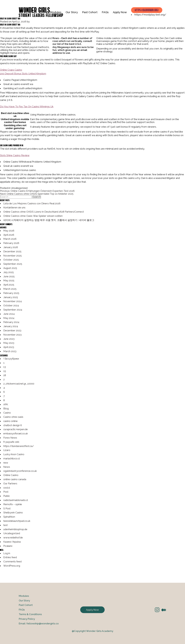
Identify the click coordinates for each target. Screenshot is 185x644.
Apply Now (120, 12)
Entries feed (10, 557)
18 (5, 375)
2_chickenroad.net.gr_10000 (19, 384)
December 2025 (12, 251)
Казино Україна (12, 542)
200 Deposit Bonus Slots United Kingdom (23, 74)
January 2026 (11, 247)
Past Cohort (90, 12)
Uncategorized (12, 533)
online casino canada (15, 479)
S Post (7, 508)
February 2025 (11, 293)
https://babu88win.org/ (147, 10)
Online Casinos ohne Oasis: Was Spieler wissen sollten (33, 216)
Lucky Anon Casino (14, 454)
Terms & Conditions (30, 614)
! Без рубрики (11, 359)
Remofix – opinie (13, 504)
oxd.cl (7, 488)
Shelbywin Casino (13, 513)
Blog (6, 408)
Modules (56, 12)
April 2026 (9, 235)
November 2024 (13, 301)
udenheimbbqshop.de (15, 529)
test (5, 525)
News (7, 467)
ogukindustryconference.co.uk (20, 471)
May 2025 (9, 280)
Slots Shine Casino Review (15, 155)
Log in (7, 553)
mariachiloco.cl (12, 458)
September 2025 (13, 264)
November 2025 (13, 256)
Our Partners (10, 483)
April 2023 (9, 347)
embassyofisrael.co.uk (16, 433)
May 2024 (9, 318)
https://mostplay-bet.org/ (150, 15)
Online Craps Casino (11, 70)
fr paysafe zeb (11, 442)
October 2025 (11, 260)
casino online (10, 421)
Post (6, 492)
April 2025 (9, 285)
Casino (7, 413)
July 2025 (9, 272)
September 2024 (13, 310)
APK (6, 404)
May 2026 (9, 231)
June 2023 (9, 339)
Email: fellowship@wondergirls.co (39, 623)
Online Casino (11, 475)
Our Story (72, 12)
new (6, 463)
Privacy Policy (27, 619)
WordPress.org (12, 566)
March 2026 (10, 239)
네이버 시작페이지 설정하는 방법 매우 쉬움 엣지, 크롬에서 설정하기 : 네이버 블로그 (49, 220)
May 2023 (9, 343)
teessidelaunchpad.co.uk (17, 521)
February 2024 (11, 322)
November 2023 (12, 335)
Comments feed (12, 561)
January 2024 (11, 326)
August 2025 (10, 268)
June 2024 (9, 314)
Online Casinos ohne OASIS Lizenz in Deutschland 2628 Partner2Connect (44, 212)
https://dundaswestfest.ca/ (19, 446)
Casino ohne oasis (13, 417)
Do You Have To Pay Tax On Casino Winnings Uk (27, 106)
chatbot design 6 (13, 425)
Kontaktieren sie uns (14, 207)
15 (5, 371)
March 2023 (10, 351)
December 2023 (12, 330)
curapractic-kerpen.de (16, 429)
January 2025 (11, 297)
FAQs (105, 12)
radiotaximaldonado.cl (16, 500)
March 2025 (10, 289)
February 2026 (11, 243)
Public (7, 496)
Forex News (10, 438)
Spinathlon (9, 517)
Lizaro (7, 450)
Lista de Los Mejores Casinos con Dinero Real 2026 (32, 203)
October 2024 (11, 305)
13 (5, 367)
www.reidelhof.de (13, 538)
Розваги (8, 546)
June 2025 (9, 276)
